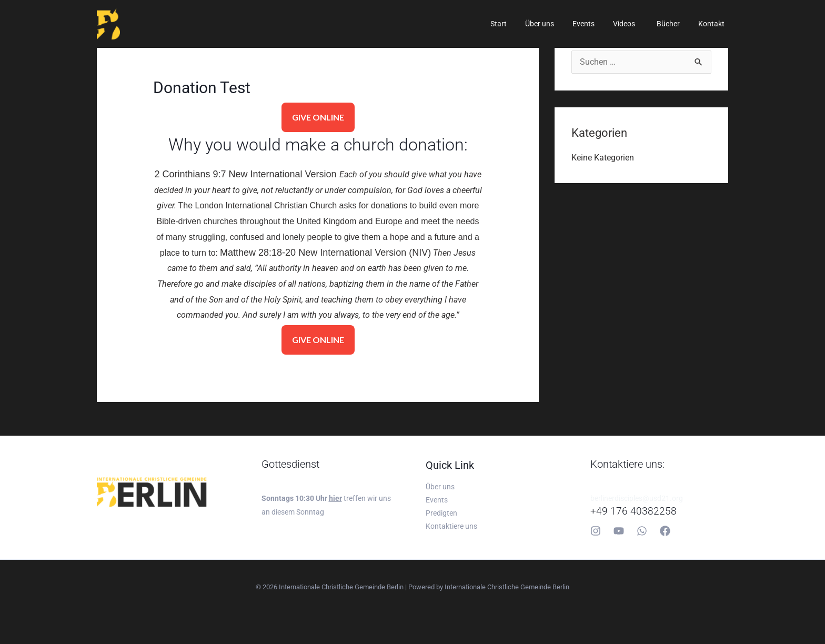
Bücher (673, 24)
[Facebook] (665, 531)
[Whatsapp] (642, 531)
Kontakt (713, 24)
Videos (633, 24)
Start (519, 24)
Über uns (556, 24)
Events (596, 24)
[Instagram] (596, 531)
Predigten (441, 515)
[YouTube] (619, 531)
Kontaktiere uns (451, 528)
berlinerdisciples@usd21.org (637, 498)
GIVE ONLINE (318, 117)
